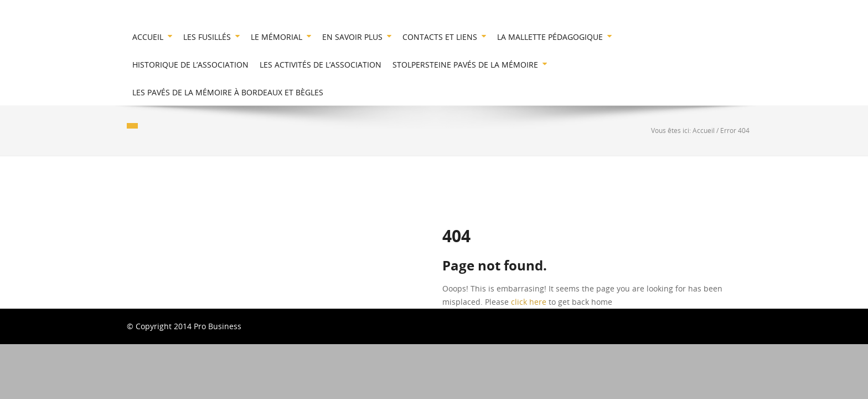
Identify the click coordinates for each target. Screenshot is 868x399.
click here (529, 302)
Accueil (704, 130)
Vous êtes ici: (672, 130)
